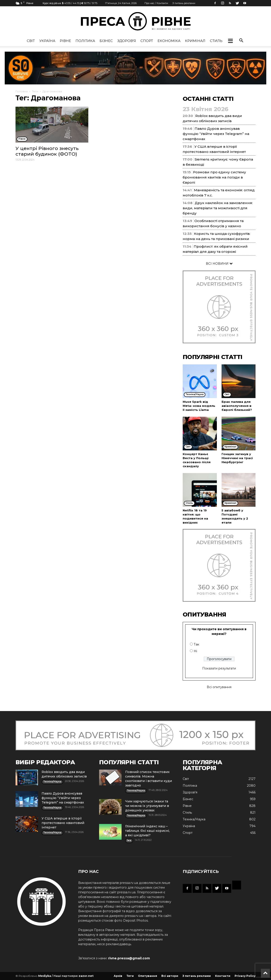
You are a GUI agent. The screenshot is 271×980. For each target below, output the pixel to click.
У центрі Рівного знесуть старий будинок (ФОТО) (47, 151)
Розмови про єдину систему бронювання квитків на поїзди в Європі (214, 177)
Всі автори (170, 976)
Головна (22, 91)
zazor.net (86, 976)
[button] (230, 41)
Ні (195, 651)
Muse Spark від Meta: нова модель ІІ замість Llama (199, 406)
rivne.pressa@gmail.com (129, 958)
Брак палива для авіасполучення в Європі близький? (237, 406)
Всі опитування (219, 687)
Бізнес (106, 41)
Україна (47, 41)
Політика (85, 41)
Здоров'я (127, 41)
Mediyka (45, 976)
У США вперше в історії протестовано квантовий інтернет (63, 823)
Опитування (148, 976)
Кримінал (195, 41)
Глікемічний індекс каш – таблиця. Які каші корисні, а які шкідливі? (147, 831)
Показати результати (219, 668)
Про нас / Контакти (156, 3)
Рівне (65, 41)
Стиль (216, 41)
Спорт (147, 41)
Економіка (169, 41)
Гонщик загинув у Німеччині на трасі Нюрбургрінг (237, 458)
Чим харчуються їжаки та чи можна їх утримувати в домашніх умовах (147, 806)
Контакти (223, 976)
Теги (35, 91)
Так (197, 644)
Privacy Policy (245, 976)
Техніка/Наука (194, 819)
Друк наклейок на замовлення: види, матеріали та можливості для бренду (218, 208)
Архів (118, 976)
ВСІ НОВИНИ (219, 264)
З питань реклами (184, 3)
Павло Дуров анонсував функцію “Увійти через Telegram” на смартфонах (216, 134)
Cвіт (31, 41)
